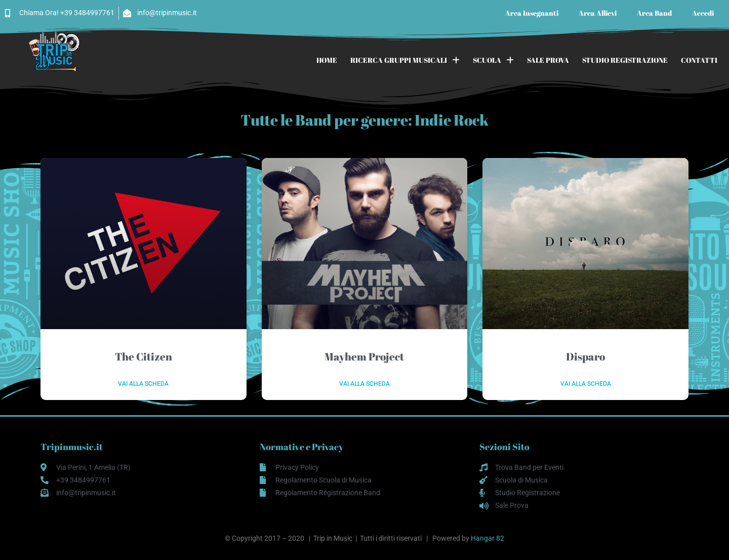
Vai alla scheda (143, 384)
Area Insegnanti (532, 13)
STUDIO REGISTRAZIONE (625, 60)
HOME (327, 60)
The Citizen (144, 356)
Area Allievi (598, 13)
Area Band (654, 13)
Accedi (703, 13)
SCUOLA (493, 60)
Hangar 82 (488, 538)
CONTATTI (699, 60)
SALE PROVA (548, 60)
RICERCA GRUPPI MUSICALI (405, 60)
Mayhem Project (364, 356)
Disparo (585, 356)
